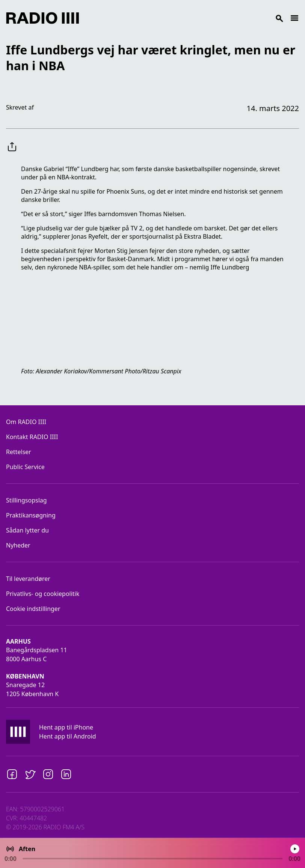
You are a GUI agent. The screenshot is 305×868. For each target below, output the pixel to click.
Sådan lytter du (27, 530)
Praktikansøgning (31, 515)
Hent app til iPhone (66, 727)
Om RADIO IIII (26, 422)
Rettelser (19, 452)
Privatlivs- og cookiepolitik (43, 594)
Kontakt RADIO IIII (32, 437)
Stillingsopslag (26, 500)
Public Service (25, 467)
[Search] (184, 18)
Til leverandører (28, 579)
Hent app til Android (68, 736)
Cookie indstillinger (33, 609)
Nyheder (18, 545)
